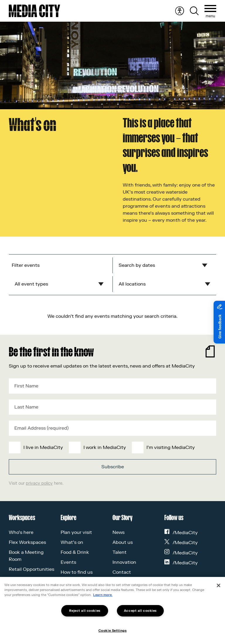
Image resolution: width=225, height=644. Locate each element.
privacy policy (39, 483)
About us (123, 542)
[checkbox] (111, 447)
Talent (120, 552)
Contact (122, 572)
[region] (112, 610)
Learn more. (103, 595)
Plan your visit (76, 532)
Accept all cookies (140, 611)
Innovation (124, 562)
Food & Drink (75, 552)
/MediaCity (181, 533)
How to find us (77, 572)
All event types (31, 284)
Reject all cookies (85, 611)
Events (68, 562)
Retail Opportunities (31, 569)
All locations (132, 284)
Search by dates (137, 265)
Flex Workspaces (27, 542)
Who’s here (21, 532)
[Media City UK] (34, 11)
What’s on (72, 542)
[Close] (219, 585)
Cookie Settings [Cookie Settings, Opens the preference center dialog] (112, 631)
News (119, 532)
